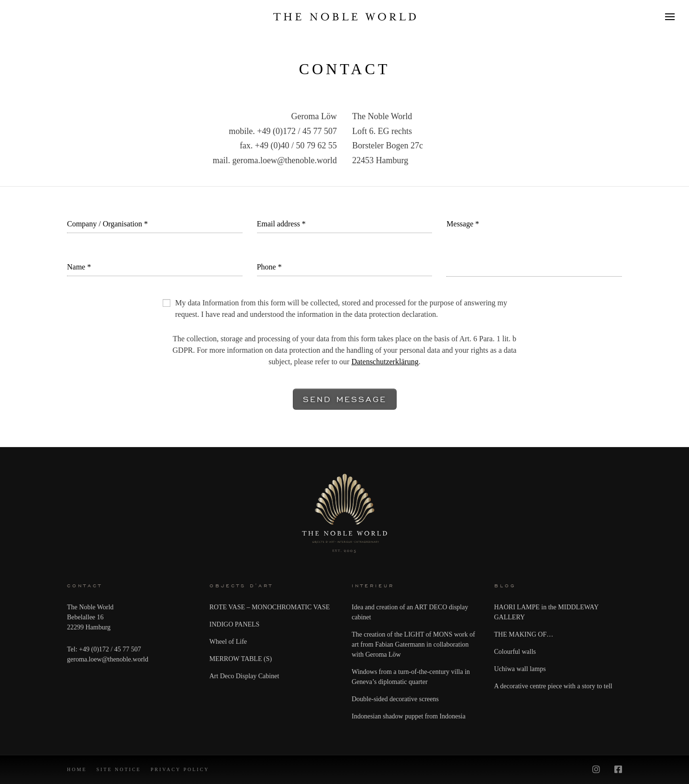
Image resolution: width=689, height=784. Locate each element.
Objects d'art (241, 586)
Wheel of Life (228, 642)
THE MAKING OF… (524, 634)
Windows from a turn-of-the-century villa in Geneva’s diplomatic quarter (411, 677)
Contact (345, 69)
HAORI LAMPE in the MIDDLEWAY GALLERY (546, 612)
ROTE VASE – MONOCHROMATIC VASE (270, 607)
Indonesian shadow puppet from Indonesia (409, 716)
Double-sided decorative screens (395, 699)
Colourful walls (515, 652)
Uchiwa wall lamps (520, 669)
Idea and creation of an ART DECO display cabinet (410, 612)
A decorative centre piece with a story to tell (553, 686)
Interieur (373, 586)
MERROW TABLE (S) (241, 659)
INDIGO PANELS (235, 624)
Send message (345, 399)
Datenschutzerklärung (385, 362)
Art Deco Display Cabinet (244, 676)
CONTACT (85, 586)
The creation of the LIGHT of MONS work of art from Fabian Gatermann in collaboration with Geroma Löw (413, 644)
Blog (505, 586)
